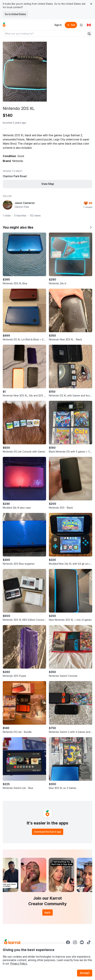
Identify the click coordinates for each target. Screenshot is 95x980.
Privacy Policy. (19, 964)
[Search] (89, 34)
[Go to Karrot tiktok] (89, 942)
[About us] (81, 25)
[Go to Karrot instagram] (75, 942)
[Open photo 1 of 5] (25, 72)
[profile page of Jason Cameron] (8, 205)
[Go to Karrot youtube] (82, 942)
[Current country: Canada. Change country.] (89, 25)
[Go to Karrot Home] (12, 942)
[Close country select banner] (91, 4)
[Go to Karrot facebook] (68, 942)
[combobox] (45, 34)
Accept (85, 973)
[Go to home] (4, 25)
